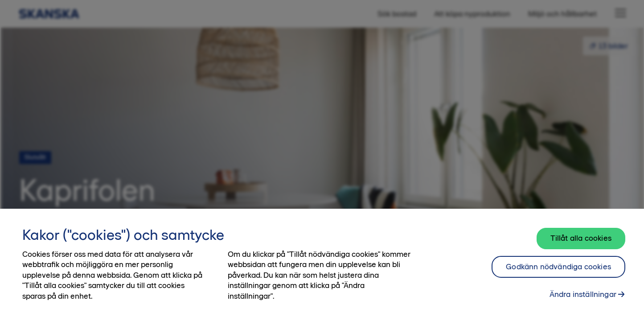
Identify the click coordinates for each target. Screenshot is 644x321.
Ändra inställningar (583, 294)
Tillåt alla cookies (581, 238)
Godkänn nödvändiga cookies (558, 267)
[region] (322, 265)
